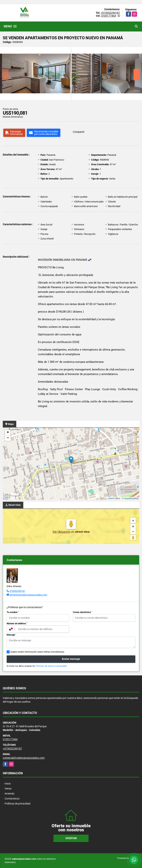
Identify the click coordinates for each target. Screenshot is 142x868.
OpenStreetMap (131, 498)
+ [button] (8, 433)
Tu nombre (13, 612)
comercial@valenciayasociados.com (24, 758)
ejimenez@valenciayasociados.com (28, 595)
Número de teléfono (17, 624)
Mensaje (11, 635)
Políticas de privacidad (17, 804)
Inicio (8, 784)
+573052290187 (110, 13)
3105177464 (109, 16)
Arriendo (10, 794)
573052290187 (17, 591)
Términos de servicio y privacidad (51, 666)
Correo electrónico (83, 612)
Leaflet (111, 498)
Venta (8, 789)
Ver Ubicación (62, 532)
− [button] (8, 438)
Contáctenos (12, 799)
